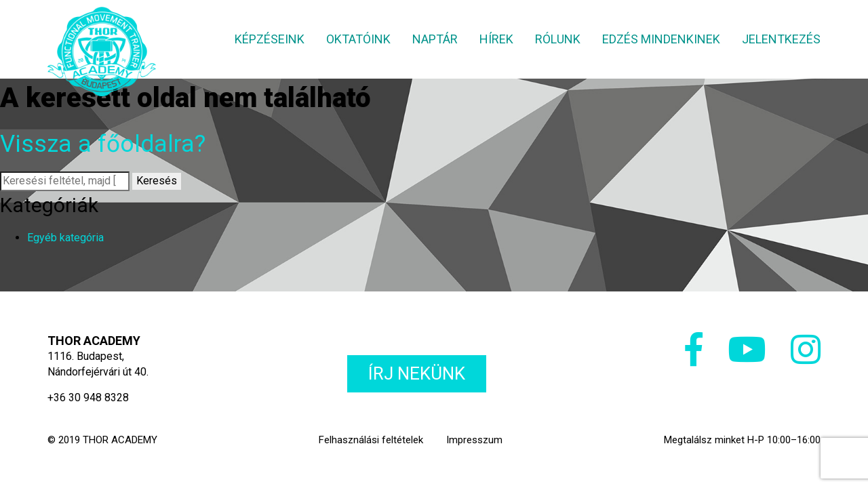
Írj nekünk (417, 373)
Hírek (496, 39)
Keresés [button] (157, 181)
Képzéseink (270, 39)
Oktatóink (358, 39)
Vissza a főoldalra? (103, 144)
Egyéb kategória (65, 238)
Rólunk (558, 39)
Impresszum (474, 440)
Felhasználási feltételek (371, 440)
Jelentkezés (781, 39)
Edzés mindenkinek (661, 39)
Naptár (435, 39)
